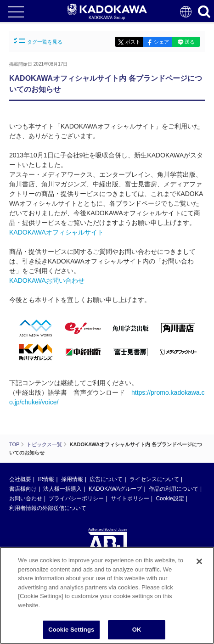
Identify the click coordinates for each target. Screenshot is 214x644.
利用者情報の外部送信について (48, 508)
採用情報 (72, 479)
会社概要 (20, 479)
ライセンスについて (154, 479)
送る (190, 42)
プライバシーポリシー (76, 498)
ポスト (133, 42)
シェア (161, 42)
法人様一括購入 (62, 489)
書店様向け (23, 489)
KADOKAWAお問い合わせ (47, 280)
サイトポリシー (130, 498)
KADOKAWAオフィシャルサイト (56, 232)
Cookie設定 (170, 498)
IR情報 (46, 479)
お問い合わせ (26, 498)
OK (137, 630)
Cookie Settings (71, 630)
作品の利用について (174, 489)
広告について (106, 479)
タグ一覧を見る (38, 41)
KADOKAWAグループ (115, 489)
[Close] (199, 561)
